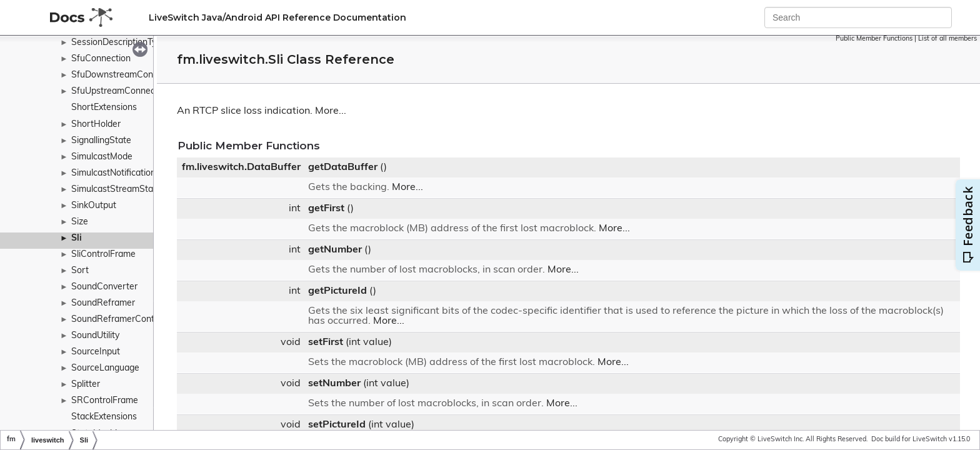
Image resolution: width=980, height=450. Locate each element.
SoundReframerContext (119, 320)
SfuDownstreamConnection (127, 75)
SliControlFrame (103, 255)
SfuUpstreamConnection (121, 92)
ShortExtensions (104, 108)
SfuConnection (101, 59)
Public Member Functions (874, 39)
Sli (77, 238)
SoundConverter (104, 287)
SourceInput (96, 352)
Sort (80, 271)
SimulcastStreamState (116, 190)
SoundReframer (103, 303)
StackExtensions (104, 417)
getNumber (335, 250)
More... (331, 111)
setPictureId (337, 425)
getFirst (326, 209)
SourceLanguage (105, 368)
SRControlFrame (105, 401)
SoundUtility (95, 336)
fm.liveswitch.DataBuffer (241, 167)
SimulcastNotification (113, 173)
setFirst (326, 342)
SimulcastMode (102, 157)
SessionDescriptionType (119, 43)
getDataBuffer (343, 167)
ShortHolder (96, 125)
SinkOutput (94, 206)
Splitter (86, 385)
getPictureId (337, 291)
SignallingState (101, 141)
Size (80, 222)
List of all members (947, 39)
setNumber (334, 384)
